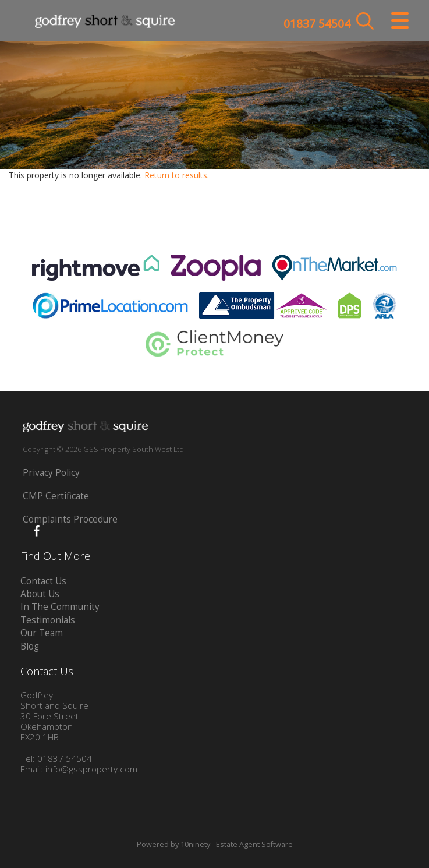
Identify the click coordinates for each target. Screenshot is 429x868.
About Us (40, 594)
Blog (30, 646)
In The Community (60, 607)
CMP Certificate (56, 496)
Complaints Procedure (70, 519)
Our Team (42, 633)
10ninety (195, 844)
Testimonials (48, 620)
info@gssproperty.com (91, 769)
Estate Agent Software (254, 844)
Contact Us (43, 581)
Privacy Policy (51, 473)
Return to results (176, 175)
